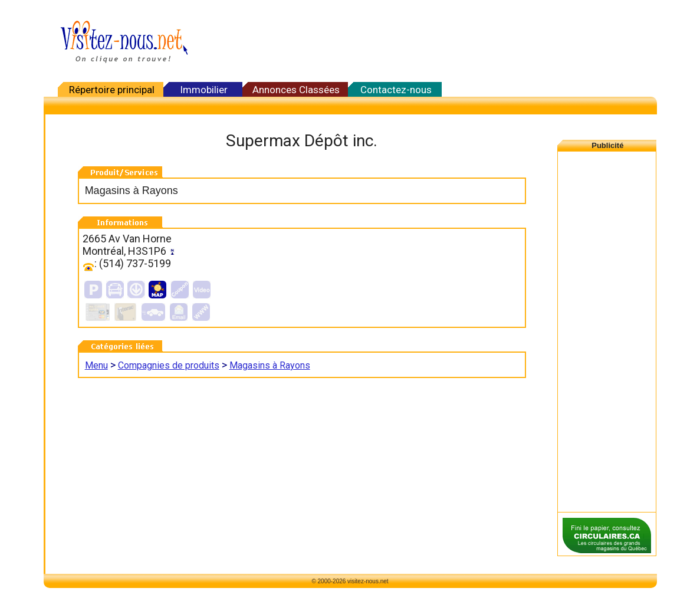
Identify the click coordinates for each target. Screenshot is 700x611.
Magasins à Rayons (270, 365)
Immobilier (204, 90)
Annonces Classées (296, 90)
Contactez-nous (396, 90)
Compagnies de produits (169, 365)
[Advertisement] (427, 41)
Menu (96, 365)
